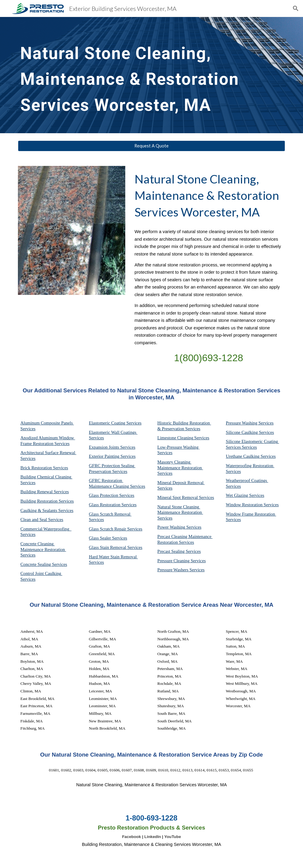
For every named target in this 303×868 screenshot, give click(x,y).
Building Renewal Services (45, 492)
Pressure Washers (173, 570)
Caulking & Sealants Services (47, 510)
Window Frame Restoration (251, 514)
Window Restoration (245, 505)
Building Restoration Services (47, 501)
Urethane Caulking (243, 456)
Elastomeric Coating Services (115, 423)
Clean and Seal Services (42, 520)
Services (202, 438)
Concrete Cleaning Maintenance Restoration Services (43, 549)
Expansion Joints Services (112, 447)
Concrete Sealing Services (44, 564)
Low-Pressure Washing (178, 447)
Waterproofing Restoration (250, 466)
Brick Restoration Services (44, 468)
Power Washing (172, 527)
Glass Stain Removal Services (116, 547)
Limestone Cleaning (175, 438)
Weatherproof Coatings (247, 480)
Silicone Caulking (242, 432)
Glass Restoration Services (113, 505)
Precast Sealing (172, 551)
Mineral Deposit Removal (181, 483)
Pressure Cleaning (174, 561)
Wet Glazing (238, 495)
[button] (296, 8)
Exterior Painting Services (112, 456)
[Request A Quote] (151, 146)
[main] (140, 75)
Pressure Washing (242, 423)
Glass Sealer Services (108, 538)
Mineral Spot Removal (178, 497)
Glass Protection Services (112, 495)
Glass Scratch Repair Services (116, 529)
